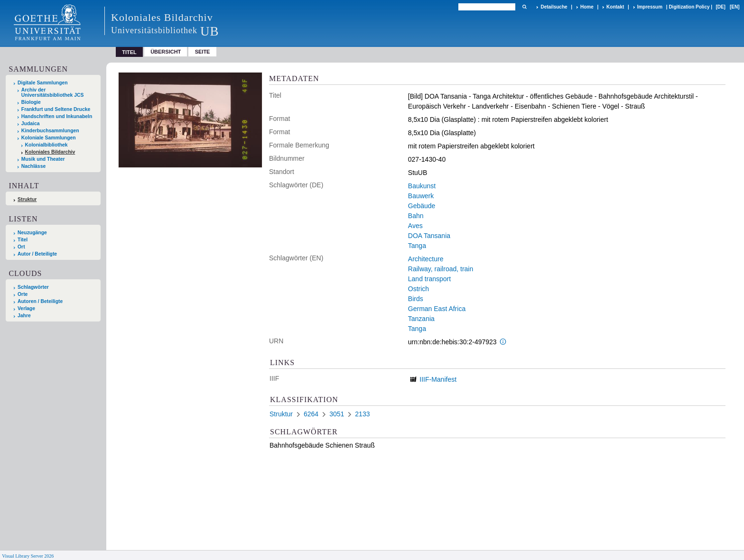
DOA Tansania (429, 236)
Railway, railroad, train (441, 269)
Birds (416, 299)
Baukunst (422, 186)
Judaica (31, 124)
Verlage (26, 308)
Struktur (27, 199)
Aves (415, 226)
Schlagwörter (33, 287)
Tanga (417, 246)
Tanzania (421, 319)
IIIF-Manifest (438, 379)
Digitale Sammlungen (43, 83)
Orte (23, 294)
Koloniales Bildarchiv (50, 152)
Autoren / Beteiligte (40, 301)
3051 (337, 414)
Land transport (429, 279)
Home (587, 7)
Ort (21, 247)
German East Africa (437, 309)
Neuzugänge (32, 233)
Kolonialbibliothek (46, 145)
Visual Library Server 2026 (28, 556)
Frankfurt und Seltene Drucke (56, 109)
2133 (362, 414)
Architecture (426, 259)
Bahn (416, 216)
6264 (311, 414)
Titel (23, 240)
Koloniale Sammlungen (49, 138)
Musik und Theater (43, 159)
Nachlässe (33, 166)
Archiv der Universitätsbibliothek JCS (53, 92)
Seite (203, 52)
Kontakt (615, 7)
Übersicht (166, 52)
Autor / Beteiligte (37, 254)
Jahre (24, 316)
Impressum (650, 7)
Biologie (31, 102)
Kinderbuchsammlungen (50, 131)
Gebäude (422, 206)
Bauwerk (421, 196)
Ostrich (418, 289)
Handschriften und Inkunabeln (57, 116)
